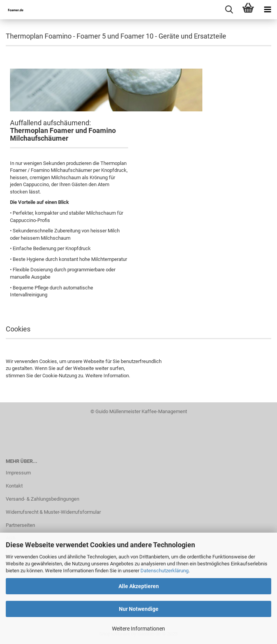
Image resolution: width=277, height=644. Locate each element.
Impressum (18, 473)
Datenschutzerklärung (164, 571)
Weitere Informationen (138, 629)
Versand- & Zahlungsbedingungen (43, 499)
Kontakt (14, 486)
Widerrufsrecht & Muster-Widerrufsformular (53, 512)
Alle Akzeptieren (139, 586)
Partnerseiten (20, 525)
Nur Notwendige (139, 609)
